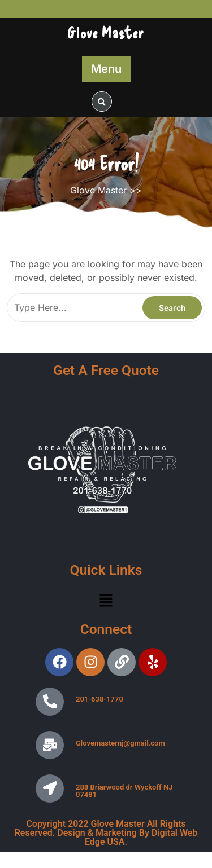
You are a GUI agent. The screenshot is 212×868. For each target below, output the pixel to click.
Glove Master (106, 32)
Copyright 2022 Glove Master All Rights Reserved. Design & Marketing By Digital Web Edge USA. (106, 833)
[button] (106, 600)
